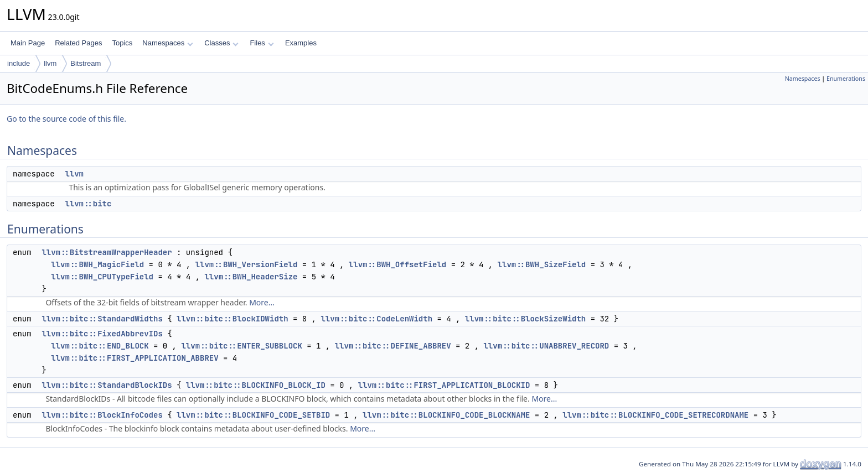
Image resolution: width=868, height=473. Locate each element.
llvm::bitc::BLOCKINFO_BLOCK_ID (256, 385)
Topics (122, 43)
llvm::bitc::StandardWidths (102, 319)
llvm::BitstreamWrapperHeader (107, 252)
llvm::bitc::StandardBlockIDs (107, 385)
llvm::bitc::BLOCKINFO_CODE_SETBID (253, 415)
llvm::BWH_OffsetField (397, 264)
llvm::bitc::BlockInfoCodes (102, 415)
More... (262, 302)
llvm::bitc (88, 204)
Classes (221, 43)
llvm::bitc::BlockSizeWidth (525, 319)
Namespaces (167, 43)
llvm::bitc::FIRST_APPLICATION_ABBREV (135, 358)
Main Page (28, 43)
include (19, 63)
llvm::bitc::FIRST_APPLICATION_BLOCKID (444, 385)
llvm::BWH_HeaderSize (251, 277)
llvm (50, 63)
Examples (301, 43)
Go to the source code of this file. (66, 119)
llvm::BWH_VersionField (247, 264)
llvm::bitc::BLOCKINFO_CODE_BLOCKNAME (446, 415)
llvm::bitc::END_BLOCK (100, 346)
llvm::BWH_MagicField (97, 264)
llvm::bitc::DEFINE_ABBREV (393, 346)
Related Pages (78, 43)
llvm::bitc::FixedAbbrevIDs (102, 334)
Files (262, 43)
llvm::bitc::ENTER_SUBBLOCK (241, 346)
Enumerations (846, 79)
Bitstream (86, 63)
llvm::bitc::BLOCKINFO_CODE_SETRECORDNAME (655, 415)
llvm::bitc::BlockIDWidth (232, 319)
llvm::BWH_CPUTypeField (102, 277)
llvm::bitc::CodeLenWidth (376, 319)
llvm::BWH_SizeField (542, 264)
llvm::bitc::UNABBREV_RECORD (546, 346)
